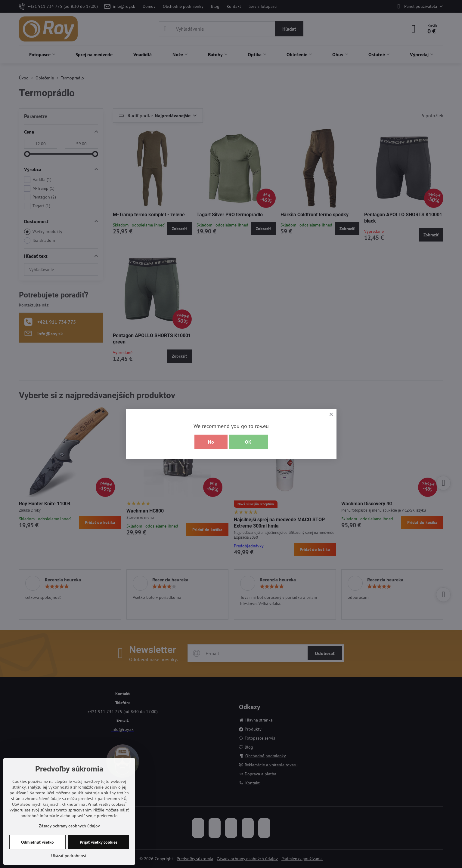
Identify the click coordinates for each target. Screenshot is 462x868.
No (211, 442)
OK (248, 442)
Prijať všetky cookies (99, 842)
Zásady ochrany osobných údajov (69, 826)
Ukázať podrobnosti (69, 856)
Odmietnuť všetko (37, 842)
